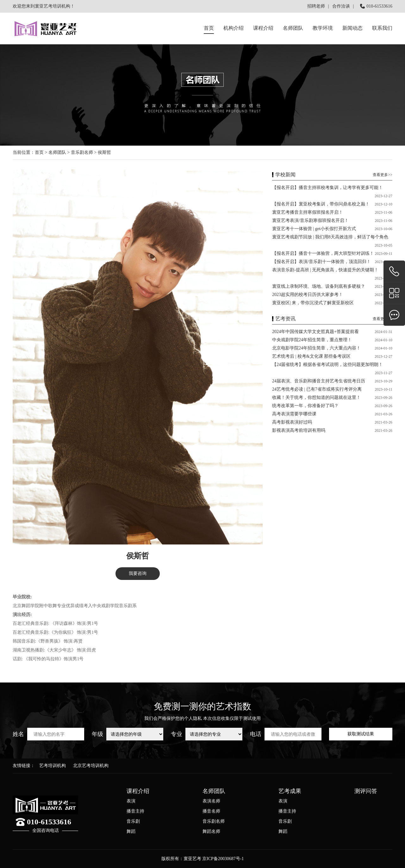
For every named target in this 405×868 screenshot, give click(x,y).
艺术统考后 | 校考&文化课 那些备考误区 (311, 356)
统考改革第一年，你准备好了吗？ (305, 406)
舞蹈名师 (211, 831)
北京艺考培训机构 (91, 766)
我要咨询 (138, 573)
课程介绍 (138, 791)
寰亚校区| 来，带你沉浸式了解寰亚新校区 (313, 303)
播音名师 (211, 811)
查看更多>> (383, 175)
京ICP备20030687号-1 (223, 859)
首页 (209, 28)
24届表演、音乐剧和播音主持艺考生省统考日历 (319, 381)
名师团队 (293, 28)
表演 (131, 801)
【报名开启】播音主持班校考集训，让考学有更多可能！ (327, 188)
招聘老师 (316, 6)
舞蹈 (131, 831)
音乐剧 (133, 821)
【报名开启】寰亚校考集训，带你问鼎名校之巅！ (321, 204)
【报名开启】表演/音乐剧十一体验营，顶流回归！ (321, 262)
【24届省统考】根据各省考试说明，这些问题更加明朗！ (327, 365)
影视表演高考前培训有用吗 (299, 430)
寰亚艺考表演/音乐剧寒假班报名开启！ (310, 220)
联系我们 (382, 28)
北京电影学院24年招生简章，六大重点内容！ (316, 348)
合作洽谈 (341, 6)
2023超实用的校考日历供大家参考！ (308, 295)
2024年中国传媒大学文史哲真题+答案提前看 (315, 332)
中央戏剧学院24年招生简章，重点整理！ (312, 340)
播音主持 (135, 811)
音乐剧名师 (82, 152)
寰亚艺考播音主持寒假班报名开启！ (308, 212)
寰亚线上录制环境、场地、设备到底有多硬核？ (319, 286)
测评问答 (366, 791)
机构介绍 (234, 28)
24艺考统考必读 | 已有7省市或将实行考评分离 (317, 389)
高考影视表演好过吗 (292, 422)
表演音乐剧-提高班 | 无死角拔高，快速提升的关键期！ (325, 270)
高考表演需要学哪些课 (294, 414)
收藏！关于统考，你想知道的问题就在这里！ (316, 397)
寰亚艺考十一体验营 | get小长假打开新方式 (314, 229)
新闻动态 (352, 28)
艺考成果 (290, 791)
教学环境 (323, 28)
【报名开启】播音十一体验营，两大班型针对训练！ (323, 253)
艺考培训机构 (53, 766)
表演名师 (211, 801)
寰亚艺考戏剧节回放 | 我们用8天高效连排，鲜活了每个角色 (330, 237)
